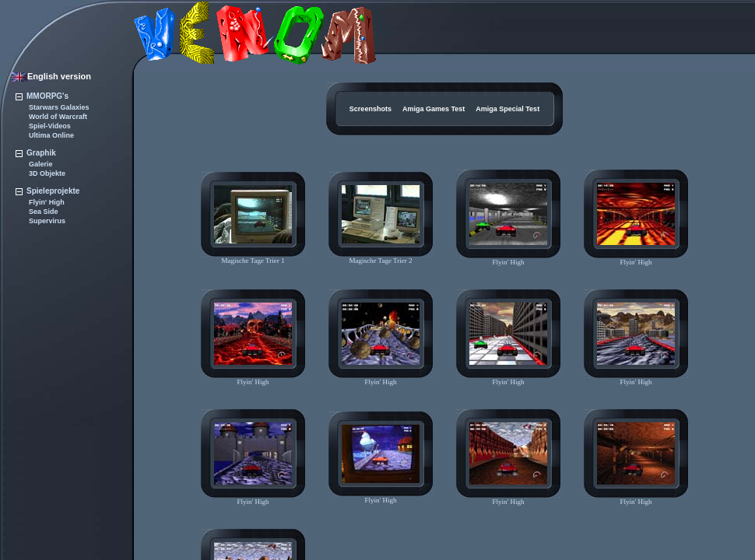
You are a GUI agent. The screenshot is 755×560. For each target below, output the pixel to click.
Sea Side (44, 212)
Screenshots (370, 109)
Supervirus (47, 221)
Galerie (41, 164)
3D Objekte (47, 173)
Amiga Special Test (507, 109)
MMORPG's (42, 96)
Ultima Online (51, 135)
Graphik (36, 153)
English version (51, 76)
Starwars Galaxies (59, 107)
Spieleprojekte (47, 191)
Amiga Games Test (434, 109)
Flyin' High (47, 202)
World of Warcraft (58, 117)
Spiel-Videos (50, 126)
